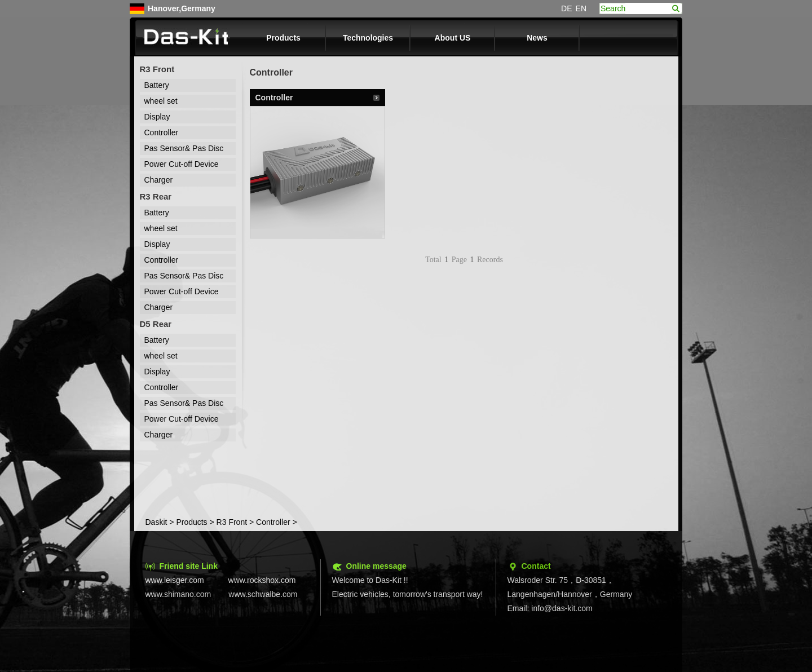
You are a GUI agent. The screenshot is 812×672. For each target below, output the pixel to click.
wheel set (161, 101)
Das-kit (186, 38)
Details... (376, 98)
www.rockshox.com (262, 580)
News (537, 38)
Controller (162, 132)
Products (283, 38)
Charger (159, 180)
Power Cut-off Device (182, 164)
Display (157, 117)
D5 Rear (156, 324)
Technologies (368, 38)
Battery (157, 85)
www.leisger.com (175, 580)
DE (566, 8)
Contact (536, 566)
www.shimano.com (178, 594)
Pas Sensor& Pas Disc (184, 148)
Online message (376, 566)
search (676, 8)
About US (453, 38)
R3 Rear (156, 196)
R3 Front (157, 69)
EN (581, 8)
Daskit (156, 522)
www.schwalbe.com (263, 594)
